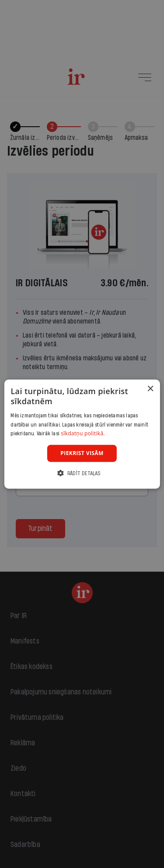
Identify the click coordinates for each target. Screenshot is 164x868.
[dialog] (82, 434)
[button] (82, 473)
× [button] (150, 389)
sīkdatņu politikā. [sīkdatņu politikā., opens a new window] (83, 433)
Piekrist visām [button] (82, 453)
